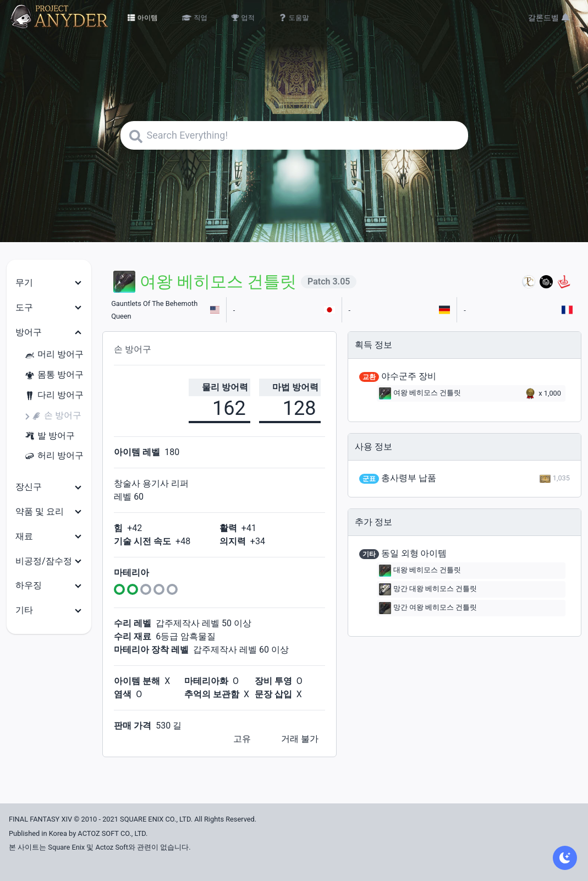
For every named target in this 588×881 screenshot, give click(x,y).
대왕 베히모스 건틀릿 (420, 571)
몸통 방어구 (54, 375)
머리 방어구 (54, 355)
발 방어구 (50, 436)
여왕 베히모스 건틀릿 (420, 393)
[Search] (294, 135)
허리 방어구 (54, 456)
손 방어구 (56, 416)
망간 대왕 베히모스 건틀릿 (428, 589)
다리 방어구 (54, 395)
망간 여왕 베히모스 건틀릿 (428, 608)
